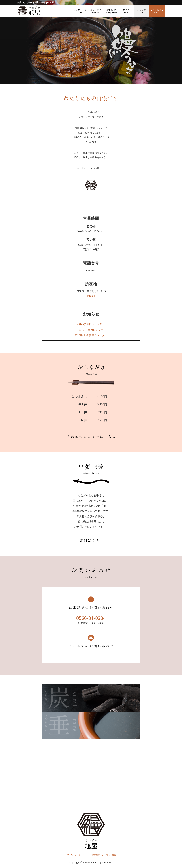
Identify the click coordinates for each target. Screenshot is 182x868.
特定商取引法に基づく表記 (104, 855)
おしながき (96, 11)
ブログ (126, 11)
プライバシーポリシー (76, 855)
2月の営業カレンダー (91, 330)
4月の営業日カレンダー (91, 324)
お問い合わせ (157, 11)
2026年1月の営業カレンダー (91, 335)
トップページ (80, 11)
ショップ (142, 11)
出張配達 (111, 11)
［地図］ (91, 296)
